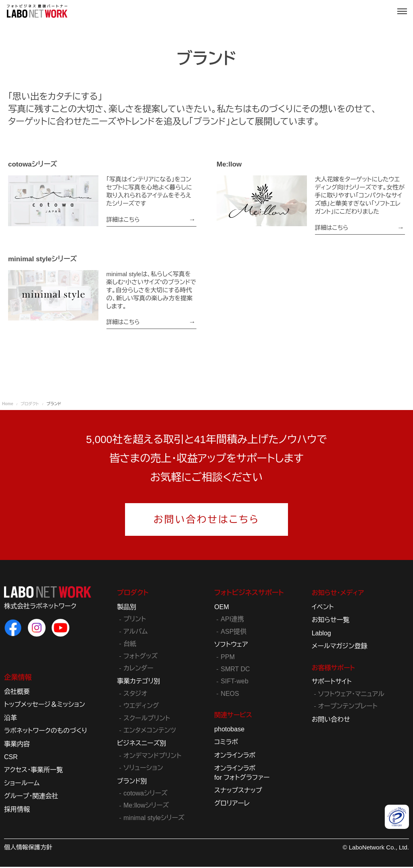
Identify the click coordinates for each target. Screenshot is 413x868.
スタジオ (135, 695)
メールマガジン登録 (340, 648)
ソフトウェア (231, 646)
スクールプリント (147, 719)
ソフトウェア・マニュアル (351, 695)
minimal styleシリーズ (154, 819)
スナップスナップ (238, 792)
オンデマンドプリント (152, 757)
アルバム (136, 633)
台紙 (130, 645)
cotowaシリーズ (145, 794)
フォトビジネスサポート (247, 594)
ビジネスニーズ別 (142, 745)
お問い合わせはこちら (207, 521)
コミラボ (226, 744)
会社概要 (17, 693)
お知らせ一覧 (331, 621)
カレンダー (138, 670)
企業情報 (17, 679)
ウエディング (141, 707)
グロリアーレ (232, 805)
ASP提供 (234, 633)
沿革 (10, 719)
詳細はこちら (124, 220)
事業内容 (17, 745)
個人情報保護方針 (28, 849)
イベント (323, 609)
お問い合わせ (331, 721)
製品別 (127, 609)
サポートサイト (332, 683)
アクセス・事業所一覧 (33, 771)
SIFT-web (234, 683)
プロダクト (132, 594)
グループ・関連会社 (31, 798)
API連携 (232, 621)
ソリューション (143, 769)
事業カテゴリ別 (139, 683)
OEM (221, 609)
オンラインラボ (235, 757)
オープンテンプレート (348, 708)
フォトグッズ (141, 657)
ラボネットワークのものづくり (46, 732)
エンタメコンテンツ (150, 732)
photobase (229, 730)
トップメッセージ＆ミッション (45, 706)
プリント (135, 621)
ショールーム (22, 784)
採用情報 (17, 811)
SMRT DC (235, 671)
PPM (228, 658)
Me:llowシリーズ (146, 807)
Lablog (321, 634)
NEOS (230, 695)
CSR (11, 758)
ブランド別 (132, 782)
